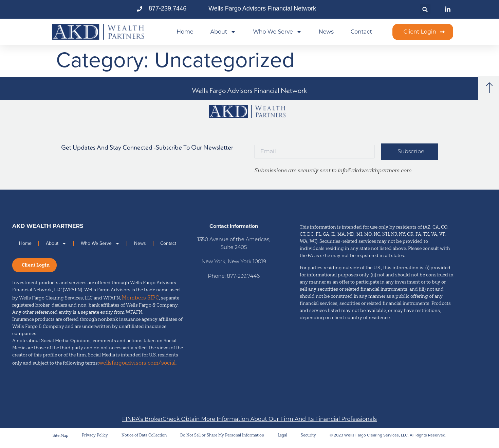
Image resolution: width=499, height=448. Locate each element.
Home (185, 32)
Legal (282, 439)
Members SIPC (140, 301)
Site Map (60, 439)
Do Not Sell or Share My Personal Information (222, 439)
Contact (361, 32)
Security (308, 439)
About (223, 32)
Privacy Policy (95, 439)
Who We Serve (277, 32)
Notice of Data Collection (144, 439)
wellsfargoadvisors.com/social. (138, 367)
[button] (425, 9)
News (326, 32)
